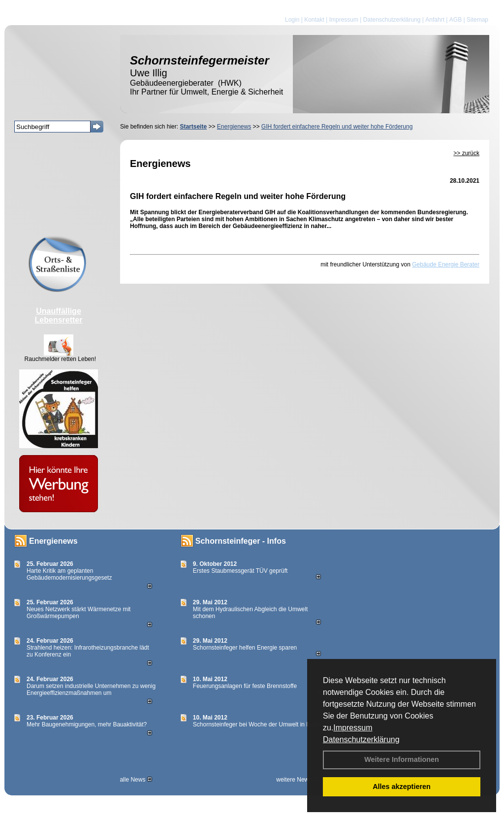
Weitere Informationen (402, 759)
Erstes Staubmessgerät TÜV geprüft (240, 571)
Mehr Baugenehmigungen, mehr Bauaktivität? (87, 724)
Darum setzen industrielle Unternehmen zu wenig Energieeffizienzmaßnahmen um (91, 689)
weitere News (297, 780)
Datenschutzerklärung (361, 739)
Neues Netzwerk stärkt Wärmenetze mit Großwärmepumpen (79, 613)
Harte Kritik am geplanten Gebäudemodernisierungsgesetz (69, 574)
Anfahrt (435, 20)
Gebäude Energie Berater (446, 264)
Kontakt (314, 20)
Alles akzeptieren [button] (402, 787)
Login (292, 20)
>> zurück (466, 153)
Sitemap (477, 20)
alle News (136, 780)
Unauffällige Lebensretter (59, 315)
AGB (456, 20)
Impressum (353, 728)
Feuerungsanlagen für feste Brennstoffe (245, 686)
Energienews (53, 541)
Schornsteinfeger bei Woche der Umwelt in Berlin (257, 724)
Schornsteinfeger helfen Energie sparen (245, 648)
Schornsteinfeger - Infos (241, 541)
